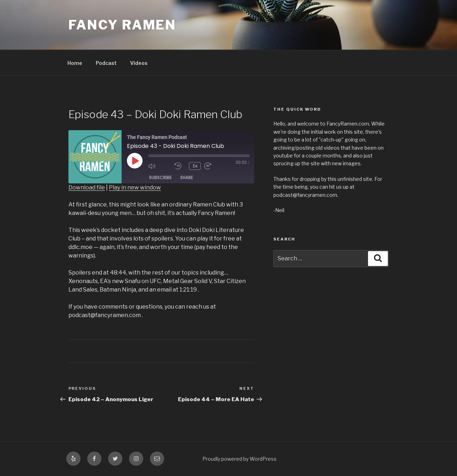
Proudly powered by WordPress (239, 459)
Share (186, 178)
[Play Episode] (135, 161)
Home (75, 63)
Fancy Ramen (122, 25)
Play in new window (135, 187)
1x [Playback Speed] (195, 166)
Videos (139, 63)
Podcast (106, 63)
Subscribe (160, 178)
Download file (87, 187)
